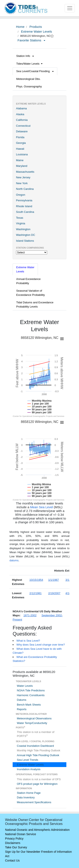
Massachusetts (25, 172)
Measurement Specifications (34, 802)
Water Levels (25, 686)
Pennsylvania (24, 200)
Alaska (20, 114)
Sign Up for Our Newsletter (23, 852)
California (22, 120)
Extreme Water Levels (36, 31)
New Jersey (23, 177)
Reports (22, 709)
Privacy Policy (14, 839)
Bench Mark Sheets (29, 705)
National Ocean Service (21, 834)
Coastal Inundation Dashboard (35, 746)
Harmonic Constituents (31, 695)
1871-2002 (30, 615)
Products (35, 27)
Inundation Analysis (29, 769)
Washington (23, 229)
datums (14, 560)
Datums (22, 700)
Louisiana (22, 154)
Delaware (22, 131)
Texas (20, 218)
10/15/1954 (36, 580)
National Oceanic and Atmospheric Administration (37, 830)
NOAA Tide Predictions (31, 690)
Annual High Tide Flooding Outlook (38, 755)
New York (22, 183)
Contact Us (12, 860)
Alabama (21, 108)
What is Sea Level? (28, 641)
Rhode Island (24, 206)
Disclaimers (13, 843)
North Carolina (25, 189)
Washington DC (26, 235)
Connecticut (23, 126)
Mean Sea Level (42, 507)
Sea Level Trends (27, 760)
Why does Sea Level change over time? (41, 645)
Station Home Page (29, 793)
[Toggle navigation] (70, 8)
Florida (20, 137)
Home (20, 27)
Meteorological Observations (34, 718)
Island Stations (25, 241)
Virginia (21, 223)
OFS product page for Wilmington (37, 784)
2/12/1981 (36, 593)
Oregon (21, 195)
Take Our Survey (16, 847)
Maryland (22, 166)
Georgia (21, 143)
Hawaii (20, 149)
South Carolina (25, 212)
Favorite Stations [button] (31, 40)
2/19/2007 (54, 593)
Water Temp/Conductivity (32, 723)
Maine (20, 160)
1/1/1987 (54, 580)
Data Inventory (26, 797)
